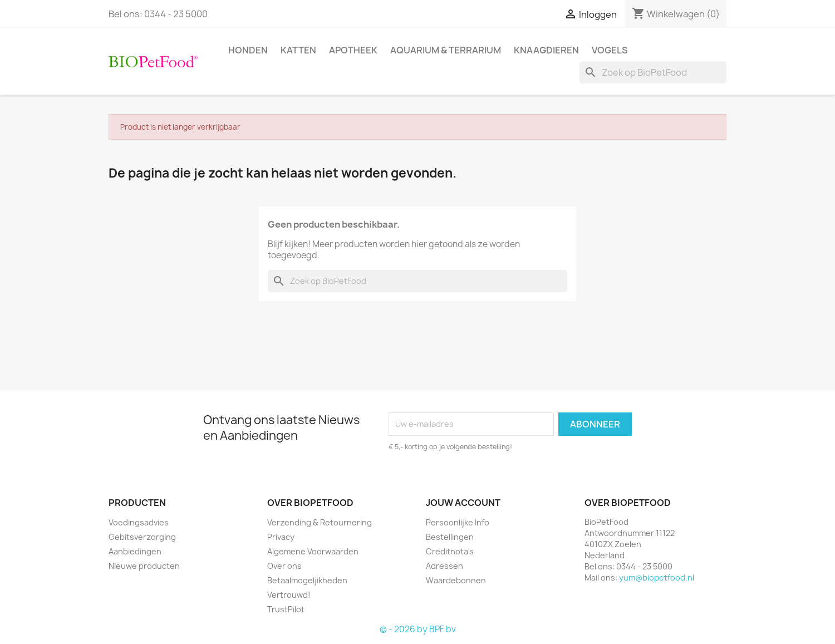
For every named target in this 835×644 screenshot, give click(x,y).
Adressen (444, 566)
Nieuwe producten (144, 566)
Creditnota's (450, 551)
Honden (248, 50)
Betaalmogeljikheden (307, 580)
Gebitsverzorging (142, 537)
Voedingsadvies (139, 522)
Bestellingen (450, 537)
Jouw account (463, 503)
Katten (298, 50)
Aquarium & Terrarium (446, 50)
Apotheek (353, 50)
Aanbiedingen (135, 551)
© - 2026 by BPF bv (418, 629)
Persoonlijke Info (458, 522)
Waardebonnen (456, 580)
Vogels (610, 50)
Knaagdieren (546, 50)
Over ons (284, 566)
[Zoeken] (653, 72)
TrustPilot (286, 609)
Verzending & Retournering (320, 522)
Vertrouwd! (289, 595)
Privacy (281, 537)
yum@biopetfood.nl (657, 577)
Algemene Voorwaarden (313, 551)
